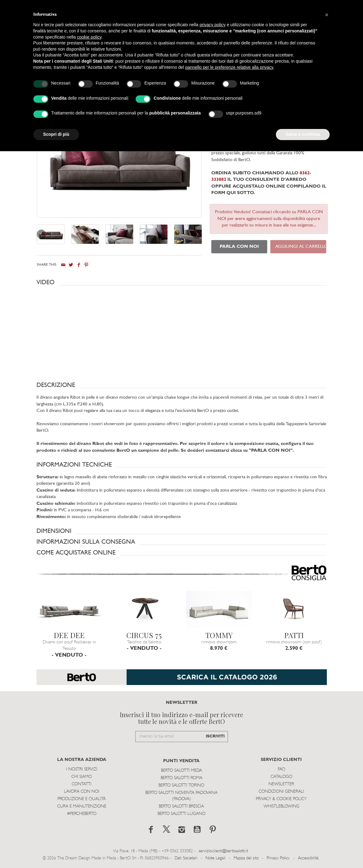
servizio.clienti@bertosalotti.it (223, 851)
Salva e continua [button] (303, 134)
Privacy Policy (278, 858)
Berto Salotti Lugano (181, 814)
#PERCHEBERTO (82, 814)
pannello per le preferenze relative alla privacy (230, 67)
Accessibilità (308, 858)
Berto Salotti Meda (181, 771)
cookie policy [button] (89, 37)
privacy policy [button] (213, 25)
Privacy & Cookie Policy (281, 799)
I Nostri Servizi (82, 769)
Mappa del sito (246, 858)
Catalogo (281, 777)
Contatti (82, 784)
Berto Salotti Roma (181, 778)
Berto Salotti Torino (181, 785)
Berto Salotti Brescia (181, 806)
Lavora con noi (82, 792)
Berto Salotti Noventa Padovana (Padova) (181, 796)
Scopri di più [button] (56, 134)
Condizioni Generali (281, 792)
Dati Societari (186, 858)
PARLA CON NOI (239, 247)
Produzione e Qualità (82, 799)
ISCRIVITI (215, 736)
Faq (281, 769)
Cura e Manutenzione (82, 806)
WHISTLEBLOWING (281, 806)
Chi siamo (82, 777)
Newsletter (281, 784)
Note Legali (215, 858)
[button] (182, 282)
